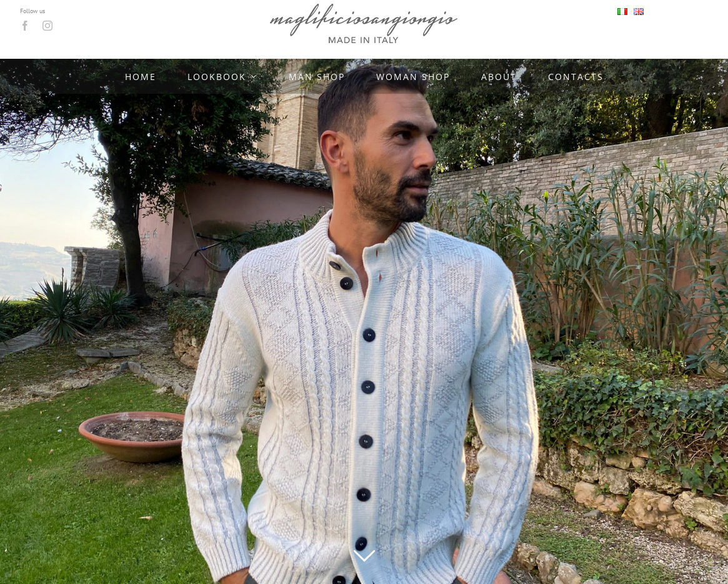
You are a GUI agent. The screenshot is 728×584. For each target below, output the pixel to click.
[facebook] (25, 26)
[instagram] (47, 26)
